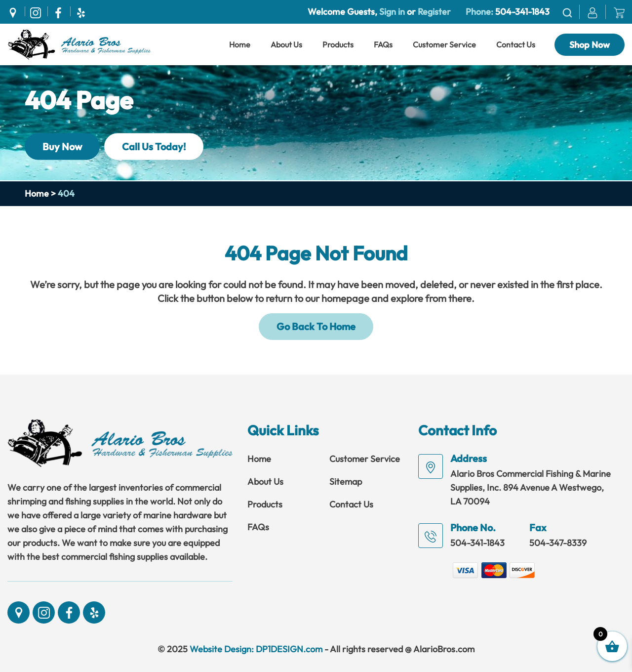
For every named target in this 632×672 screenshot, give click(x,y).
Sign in (392, 12)
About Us (286, 44)
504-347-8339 (558, 543)
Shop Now (590, 45)
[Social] (15, 11)
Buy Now (62, 146)
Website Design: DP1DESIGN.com (256, 649)
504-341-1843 (522, 12)
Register (433, 12)
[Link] (79, 43)
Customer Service (444, 44)
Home (240, 44)
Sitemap (346, 482)
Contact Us (516, 44)
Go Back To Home (316, 326)
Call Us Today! (154, 146)
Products (338, 44)
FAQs (383, 44)
